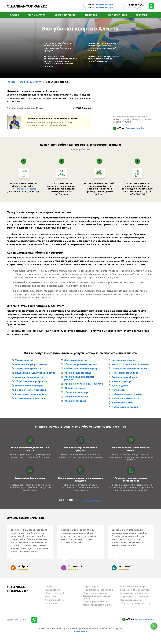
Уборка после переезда (78, 373)
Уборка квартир (38, 15)
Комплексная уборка (123, 360)
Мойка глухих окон (122, 403)
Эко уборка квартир (76, 360)
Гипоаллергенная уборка (29, 386)
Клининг (15, 15)
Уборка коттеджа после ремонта (131, 364)
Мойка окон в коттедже (125, 407)
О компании (143, 15)
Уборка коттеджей (67, 15)
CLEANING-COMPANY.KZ (17, 589)
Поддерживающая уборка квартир (35, 373)
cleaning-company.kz (27, 6)
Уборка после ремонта (28, 369)
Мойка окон (93, 15)
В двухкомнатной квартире (30, 394)
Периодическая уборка (125, 373)
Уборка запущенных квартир (81, 364)
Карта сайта (80, 632)
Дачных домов (120, 386)
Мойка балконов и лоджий (127, 394)
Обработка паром (74, 388)
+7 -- (101, 5)
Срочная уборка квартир (29, 377)
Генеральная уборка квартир (32, 364)
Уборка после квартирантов (31, 381)
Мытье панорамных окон (126, 398)
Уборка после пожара (77, 392)
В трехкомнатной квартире (30, 398)
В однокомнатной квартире (31, 390)
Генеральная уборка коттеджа (129, 369)
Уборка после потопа (76, 397)
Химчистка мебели (118, 15)
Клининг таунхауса (122, 381)
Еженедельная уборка (124, 377)
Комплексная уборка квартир (81, 369)
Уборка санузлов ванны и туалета (84, 384)
